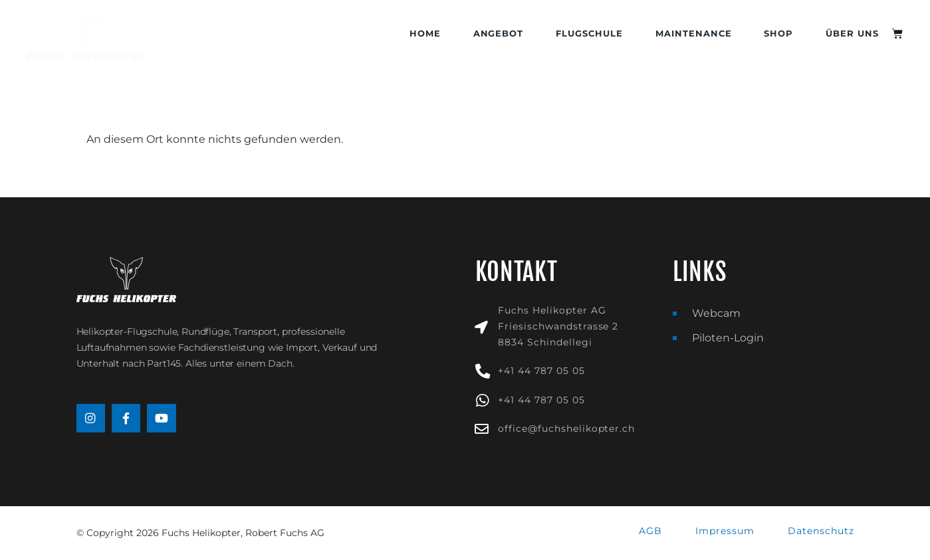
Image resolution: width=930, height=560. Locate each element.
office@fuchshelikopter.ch (566, 428)
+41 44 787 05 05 (541, 371)
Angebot (499, 34)
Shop (778, 34)
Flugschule (589, 34)
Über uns (852, 34)
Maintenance (694, 34)
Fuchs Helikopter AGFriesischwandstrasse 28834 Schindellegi (558, 326)
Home (425, 34)
